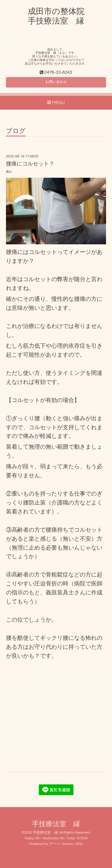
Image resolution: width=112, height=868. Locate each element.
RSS (79, 844)
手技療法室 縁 (56, 824)
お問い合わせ (56, 82)
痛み (9, 172)
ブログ (16, 131)
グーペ (54, 844)
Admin (68, 844)
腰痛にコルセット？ (30, 164)
